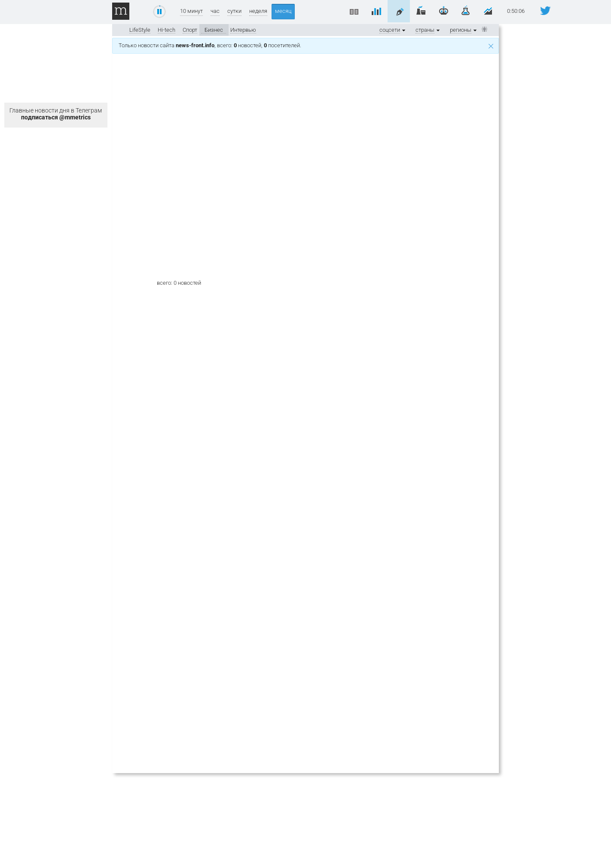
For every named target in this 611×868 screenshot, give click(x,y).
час (215, 11)
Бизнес (214, 30)
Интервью (243, 30)
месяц (283, 11)
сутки (234, 11)
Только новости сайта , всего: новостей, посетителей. (306, 45)
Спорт (190, 30)
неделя (258, 11)
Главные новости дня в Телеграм (56, 114)
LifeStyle (140, 30)
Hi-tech (166, 30)
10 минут (191, 11)
